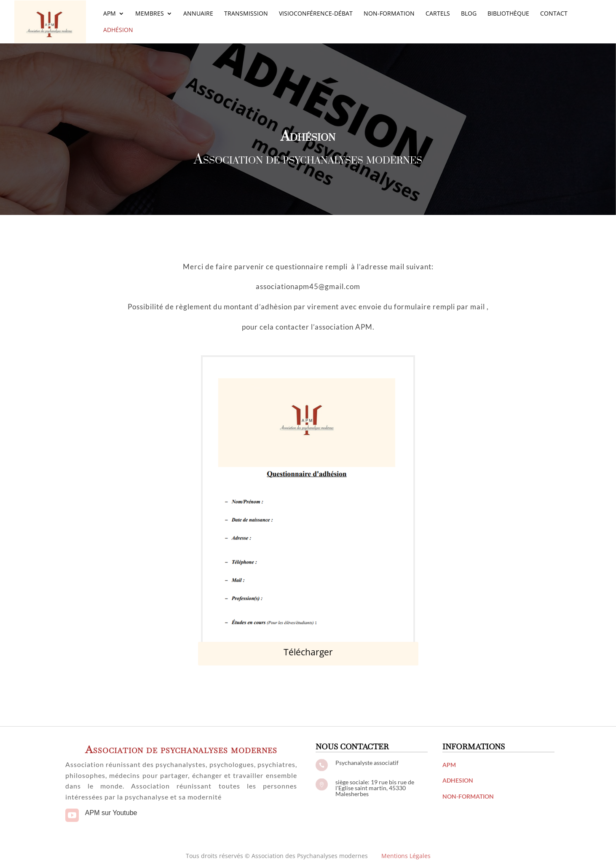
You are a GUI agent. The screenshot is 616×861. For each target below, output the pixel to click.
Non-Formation (389, 14)
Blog (469, 14)
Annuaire (198, 14)
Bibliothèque (508, 14)
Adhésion (118, 30)
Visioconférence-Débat (316, 14)
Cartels (438, 14)
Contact (554, 14)
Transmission (246, 14)
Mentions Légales (406, 856)
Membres (150, 14)
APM (110, 14)
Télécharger (308, 652)
